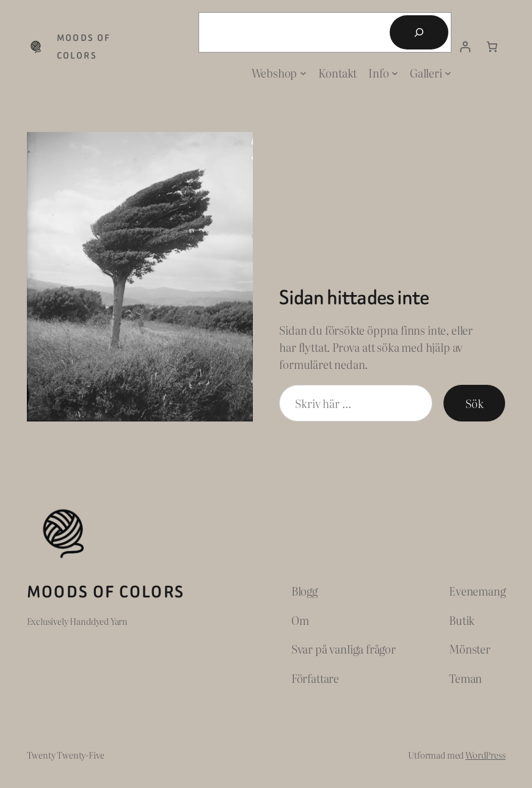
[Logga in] (465, 47)
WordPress (485, 755)
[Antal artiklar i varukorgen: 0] (492, 47)
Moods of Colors (106, 592)
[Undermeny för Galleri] (448, 73)
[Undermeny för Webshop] (303, 73)
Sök (474, 403)
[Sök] (419, 32)
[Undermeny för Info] (395, 73)
